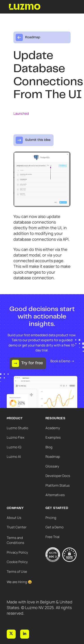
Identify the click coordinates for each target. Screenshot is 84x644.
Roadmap (53, 457)
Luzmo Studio (17, 428)
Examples (53, 437)
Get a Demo (55, 527)
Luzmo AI (14, 457)
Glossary (52, 466)
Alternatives (55, 495)
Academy (53, 428)
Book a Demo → (62, 361)
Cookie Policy (17, 562)
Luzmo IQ (14, 447)
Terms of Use (17, 572)
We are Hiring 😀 (19, 582)
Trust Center (17, 527)
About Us (14, 518)
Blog (49, 447)
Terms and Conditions (15, 540)
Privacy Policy (17, 552)
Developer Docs (58, 476)
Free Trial (53, 537)
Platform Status (58, 485)
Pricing (51, 518)
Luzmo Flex (16, 437)
